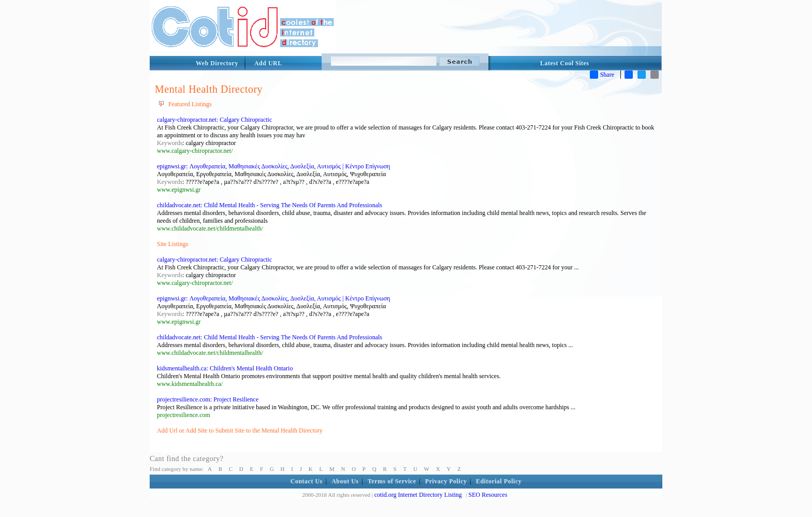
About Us (345, 481)
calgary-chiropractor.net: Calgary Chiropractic (214, 120)
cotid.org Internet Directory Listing (418, 495)
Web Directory (217, 63)
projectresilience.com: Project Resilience (208, 399)
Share (602, 75)
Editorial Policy (499, 481)
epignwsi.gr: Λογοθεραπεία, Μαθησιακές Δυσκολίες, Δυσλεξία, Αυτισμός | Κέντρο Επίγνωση (273, 166)
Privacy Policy (446, 481)
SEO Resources (488, 495)
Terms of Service (392, 481)
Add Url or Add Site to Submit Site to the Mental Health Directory (240, 430)
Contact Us (307, 481)
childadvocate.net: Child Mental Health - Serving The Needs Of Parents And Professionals (270, 205)
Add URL (268, 63)
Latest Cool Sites (565, 63)
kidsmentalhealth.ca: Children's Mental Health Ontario (225, 368)
